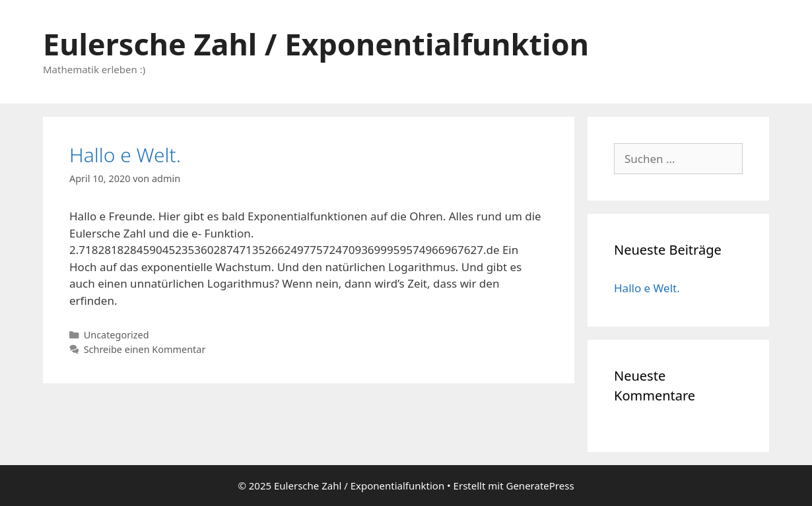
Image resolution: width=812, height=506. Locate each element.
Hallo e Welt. (125, 155)
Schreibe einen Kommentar (145, 349)
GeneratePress (540, 486)
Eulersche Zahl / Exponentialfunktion (316, 44)
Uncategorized (117, 335)
